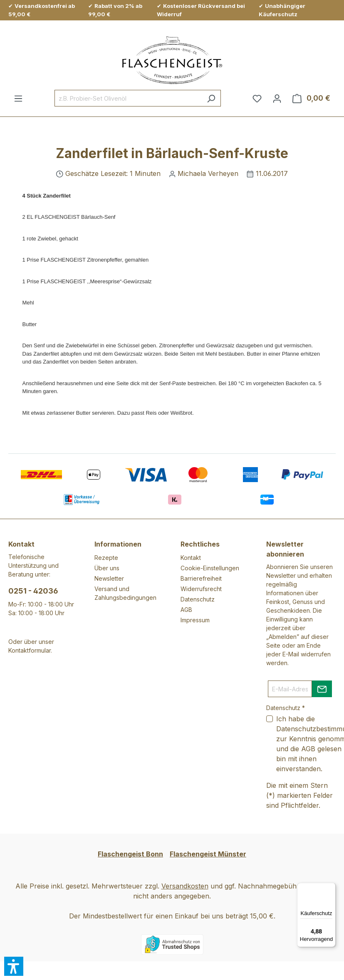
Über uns (107, 568)
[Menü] (18, 98)
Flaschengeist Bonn (130, 854)
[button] (14, 966)
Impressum (195, 620)
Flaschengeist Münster (208, 854)
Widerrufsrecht (201, 589)
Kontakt (191, 558)
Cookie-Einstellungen (210, 568)
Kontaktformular (30, 650)
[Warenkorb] (311, 98)
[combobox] (128, 98)
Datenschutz (198, 599)
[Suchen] (211, 98)
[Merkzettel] (257, 98)
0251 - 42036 (33, 591)
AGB (186, 610)
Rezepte (106, 558)
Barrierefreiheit (201, 578)
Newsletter (109, 578)
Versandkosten (185, 886)
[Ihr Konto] (277, 98)
